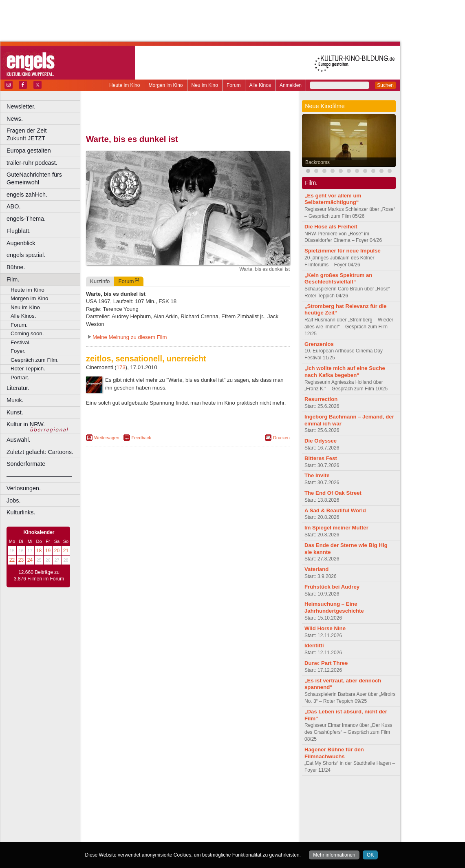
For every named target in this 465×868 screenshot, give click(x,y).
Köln (247, 816)
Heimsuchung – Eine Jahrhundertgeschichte (334, 607)
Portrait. (20, 378)
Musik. (15, 400)
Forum (234, 85)
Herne (218, 816)
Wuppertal (222, 830)
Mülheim (186, 823)
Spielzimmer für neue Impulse (343, 251)
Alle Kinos (260, 85)
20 (57, 551)
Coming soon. (27, 333)
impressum (183, 795)
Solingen (190, 830)
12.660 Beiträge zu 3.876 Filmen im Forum (39, 576)
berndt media (153, 795)
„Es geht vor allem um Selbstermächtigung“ (333, 199)
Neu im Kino (205, 85)
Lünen (167, 823)
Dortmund (199, 809)
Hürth (233, 816)
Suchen (385, 85)
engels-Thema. (26, 219)
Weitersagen (107, 438)
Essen (130, 816)
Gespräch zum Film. (35, 360)
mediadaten (254, 795)
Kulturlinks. (21, 512)
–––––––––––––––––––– (39, 476)
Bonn (143, 809)
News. (15, 119)
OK (370, 855)
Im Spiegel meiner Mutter (336, 528)
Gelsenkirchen (175, 816)
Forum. (19, 325)
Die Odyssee (321, 441)
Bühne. (16, 267)
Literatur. (18, 388)
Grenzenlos (319, 344)
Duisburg (248, 809)
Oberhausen (228, 823)
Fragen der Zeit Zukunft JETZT (44, 134)
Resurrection (321, 399)
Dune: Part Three (326, 663)
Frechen (148, 816)
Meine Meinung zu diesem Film (130, 337)
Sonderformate (26, 464)
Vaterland (316, 569)
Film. (13, 279)
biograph (122, 802)
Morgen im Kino (165, 85)
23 (21, 560)
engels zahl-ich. (27, 195)
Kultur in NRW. (26, 424)
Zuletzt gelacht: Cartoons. (40, 452)
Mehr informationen (334, 855)
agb (234, 795)
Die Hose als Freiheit (331, 227)
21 (66, 551)
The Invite (317, 475)
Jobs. (13, 500)
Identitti (314, 645)
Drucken (281, 438)
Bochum (126, 809)
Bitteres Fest (321, 458)
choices (144, 802)
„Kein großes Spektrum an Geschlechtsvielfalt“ (338, 279)
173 (121, 367)
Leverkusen (145, 823)
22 (12, 560)
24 (30, 560)
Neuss (205, 823)
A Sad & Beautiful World (335, 510)
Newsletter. (21, 106)
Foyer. (18, 351)
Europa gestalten (29, 151)
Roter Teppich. (28, 369)
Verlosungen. (24, 488)
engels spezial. (26, 255)
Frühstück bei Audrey (332, 587)
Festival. (21, 342)
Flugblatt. (19, 231)
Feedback (141, 438)
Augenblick (21, 243)
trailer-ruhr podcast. (32, 163)
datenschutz (212, 795)
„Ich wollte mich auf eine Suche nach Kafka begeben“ (345, 372)
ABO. (13, 206)
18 (39, 551)
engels (164, 802)
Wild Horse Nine (325, 628)
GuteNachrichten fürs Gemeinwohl (34, 178)
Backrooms (317, 162)
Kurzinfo (100, 281)
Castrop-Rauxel (168, 809)
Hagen (201, 816)
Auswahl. (18, 440)
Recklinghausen (160, 830)
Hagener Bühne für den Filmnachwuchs (334, 753)
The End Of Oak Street (333, 493)
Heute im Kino (125, 85)
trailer (188, 802)
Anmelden (291, 85)
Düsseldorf (224, 809)
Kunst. (15, 412)
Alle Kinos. (23, 316)
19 (48, 551)
